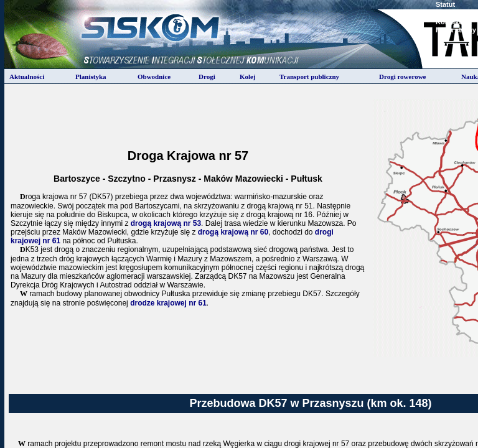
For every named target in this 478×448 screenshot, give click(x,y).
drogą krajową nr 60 (233, 232)
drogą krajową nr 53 (166, 223)
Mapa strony (456, 30)
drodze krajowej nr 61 (168, 303)
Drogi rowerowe (402, 77)
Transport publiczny (309, 77)
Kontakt (448, 22)
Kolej (248, 77)
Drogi (207, 77)
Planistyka (91, 77)
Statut (445, 4)
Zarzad (447, 13)
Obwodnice (154, 77)
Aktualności (27, 77)
